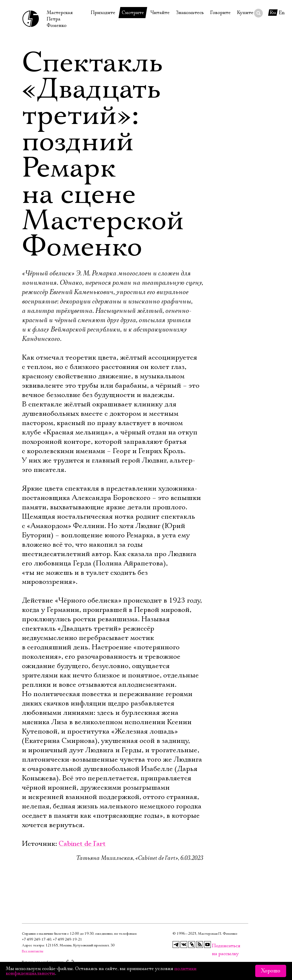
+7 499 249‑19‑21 (67, 940)
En (282, 13)
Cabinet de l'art (82, 844)
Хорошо (271, 971)
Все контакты (33, 951)
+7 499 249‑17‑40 (36, 940)
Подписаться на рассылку (215, 946)
